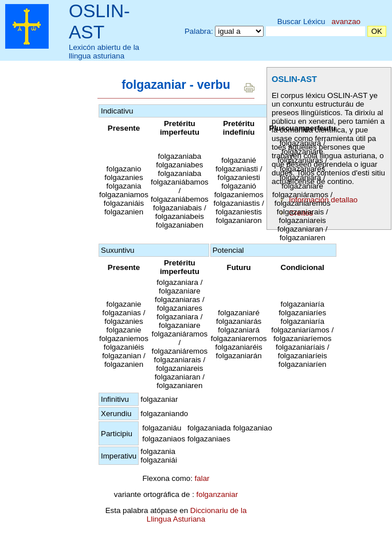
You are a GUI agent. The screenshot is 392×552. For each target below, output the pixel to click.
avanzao (346, 21)
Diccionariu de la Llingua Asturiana (197, 515)
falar (202, 478)
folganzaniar (217, 494)
